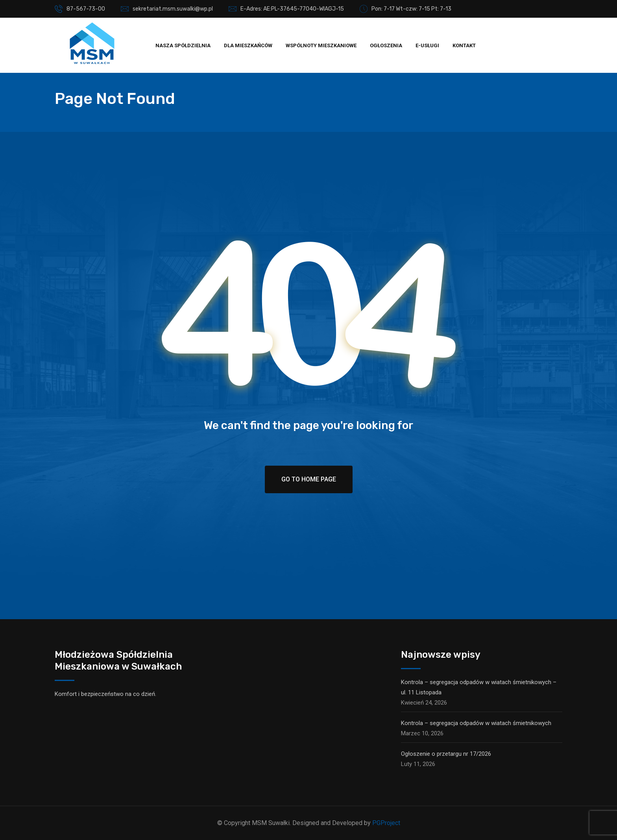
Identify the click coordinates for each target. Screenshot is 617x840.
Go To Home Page (309, 479)
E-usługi (427, 45)
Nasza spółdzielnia (183, 45)
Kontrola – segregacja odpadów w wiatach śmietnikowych (476, 723)
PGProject (386, 823)
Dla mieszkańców (248, 45)
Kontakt (464, 45)
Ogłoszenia (386, 45)
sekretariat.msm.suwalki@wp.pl (173, 9)
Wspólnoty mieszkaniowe (321, 45)
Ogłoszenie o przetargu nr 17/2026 (446, 754)
